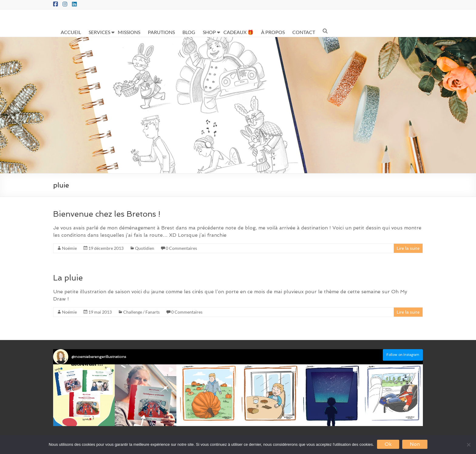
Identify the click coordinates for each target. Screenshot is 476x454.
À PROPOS (273, 32)
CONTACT (304, 32)
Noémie (69, 248)
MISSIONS (129, 32)
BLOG (189, 32)
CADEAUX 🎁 (238, 32)
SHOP (209, 32)
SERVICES (99, 32)
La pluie (68, 278)
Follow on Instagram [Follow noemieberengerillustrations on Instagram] (403, 355)
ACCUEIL (71, 32)
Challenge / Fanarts (141, 312)
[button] (84, 395)
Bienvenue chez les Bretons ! (107, 214)
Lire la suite (408, 248)
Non (415, 444)
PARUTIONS (161, 32)
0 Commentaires (181, 248)
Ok (388, 444)
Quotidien (145, 248)
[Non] (468, 445)
